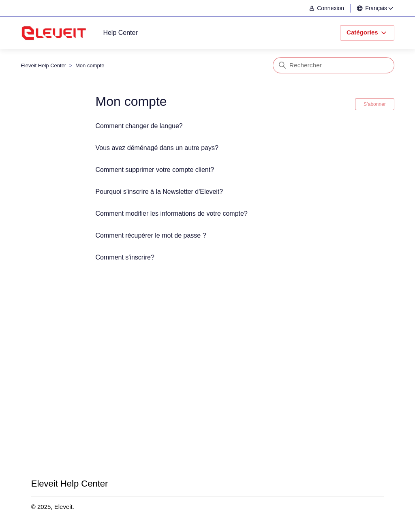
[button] (331, 8)
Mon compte (90, 65)
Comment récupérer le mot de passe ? (151, 235)
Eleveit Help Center (43, 65)
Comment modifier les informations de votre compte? (172, 213)
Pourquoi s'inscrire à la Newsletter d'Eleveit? (159, 192)
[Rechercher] (334, 65)
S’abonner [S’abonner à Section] (375, 104)
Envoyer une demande (208, 381)
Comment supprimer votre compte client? (155, 170)
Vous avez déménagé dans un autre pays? (157, 148)
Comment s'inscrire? (125, 257)
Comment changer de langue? (139, 126)
